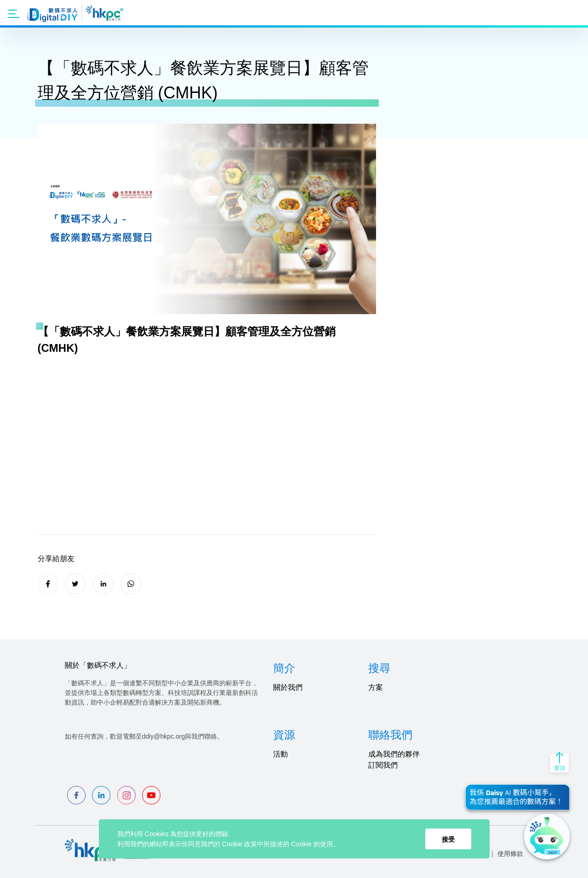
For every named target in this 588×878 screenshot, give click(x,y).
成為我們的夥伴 (394, 754)
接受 (448, 839)
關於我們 (288, 687)
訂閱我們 (383, 765)
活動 (280, 754)
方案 (376, 687)
